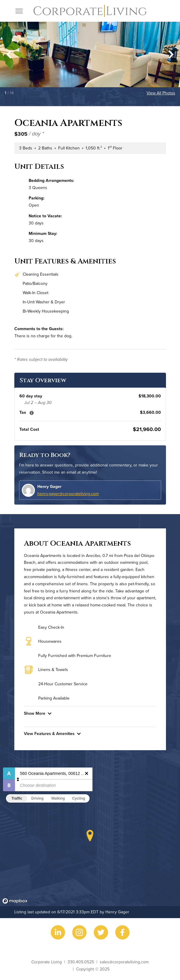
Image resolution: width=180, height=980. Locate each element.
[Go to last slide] (9, 54)
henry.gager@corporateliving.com (68, 494)
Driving (37, 798)
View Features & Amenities (52, 734)
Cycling (79, 798)
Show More (38, 713)
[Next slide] (171, 54)
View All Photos (161, 93)
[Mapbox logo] (15, 901)
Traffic (17, 798)
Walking (58, 798)
